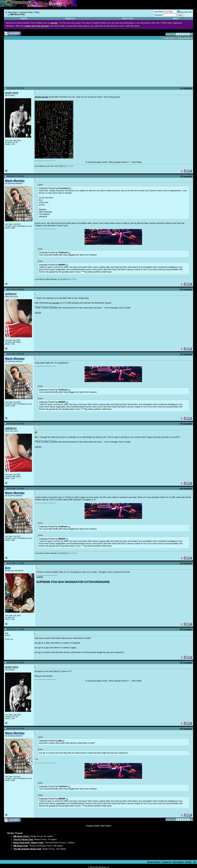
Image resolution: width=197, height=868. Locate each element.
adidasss (11, 294)
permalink (188, 88)
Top (195, 862)
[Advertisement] (31, 63)
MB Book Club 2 (21, 836)
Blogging (69, 18)
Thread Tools (168, 38)
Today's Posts (127, 18)
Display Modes (184, 38)
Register (24, 18)
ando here (12, 93)
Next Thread (106, 825)
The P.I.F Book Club (23, 839)
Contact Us (167, 862)
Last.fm (38, 312)
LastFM (40, 577)
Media (37, 12)
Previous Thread (93, 825)
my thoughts (54, 303)
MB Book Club (21, 846)
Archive (188, 862)
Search (176, 18)
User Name (159, 12)
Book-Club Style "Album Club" (29, 843)
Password (158, 15)
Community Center (26, 12)
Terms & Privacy (154, 862)
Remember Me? (185, 12)
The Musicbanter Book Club (27, 849)
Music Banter (13, 12)
